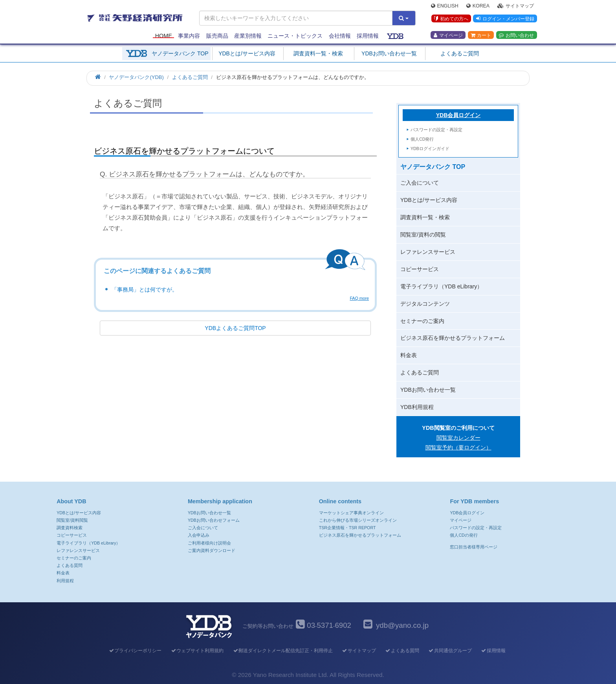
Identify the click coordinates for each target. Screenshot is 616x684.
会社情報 (340, 36)
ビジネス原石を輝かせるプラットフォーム (453, 338)
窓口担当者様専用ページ (474, 547)
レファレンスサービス (428, 252)
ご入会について (420, 183)
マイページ (448, 36)
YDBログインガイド (430, 149)
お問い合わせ (516, 36)
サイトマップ (516, 6)
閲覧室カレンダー (458, 438)
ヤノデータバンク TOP (180, 53)
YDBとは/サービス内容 (247, 53)
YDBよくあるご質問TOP (235, 328)
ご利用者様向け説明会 (209, 543)
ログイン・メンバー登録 (505, 19)
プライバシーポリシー (135, 651)
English (445, 6)
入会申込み (199, 535)
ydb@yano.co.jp (402, 625)
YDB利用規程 (417, 407)
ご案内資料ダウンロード (212, 550)
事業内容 (189, 36)
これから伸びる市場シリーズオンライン (358, 520)
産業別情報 (248, 36)
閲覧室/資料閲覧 (72, 520)
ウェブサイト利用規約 (197, 651)
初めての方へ (451, 19)
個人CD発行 (422, 139)
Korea (478, 6)
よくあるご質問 (460, 53)
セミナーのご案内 (422, 321)
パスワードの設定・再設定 (436, 130)
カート (481, 36)
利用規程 (65, 581)
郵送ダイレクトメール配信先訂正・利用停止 (283, 651)
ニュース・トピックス (295, 36)
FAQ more (359, 298)
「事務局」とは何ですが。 (145, 290)
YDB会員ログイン (458, 115)
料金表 (409, 355)
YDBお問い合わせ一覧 (389, 53)
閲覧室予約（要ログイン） (458, 447)
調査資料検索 (70, 528)
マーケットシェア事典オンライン (351, 513)
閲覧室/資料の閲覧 (423, 235)
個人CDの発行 (464, 535)
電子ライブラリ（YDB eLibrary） (441, 286)
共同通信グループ (450, 651)
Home (164, 36)
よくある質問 (70, 565)
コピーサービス (420, 269)
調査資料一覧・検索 (318, 53)
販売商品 (217, 36)
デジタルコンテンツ (425, 304)
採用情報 (368, 36)
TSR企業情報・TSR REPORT (347, 528)
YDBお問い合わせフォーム (214, 520)
